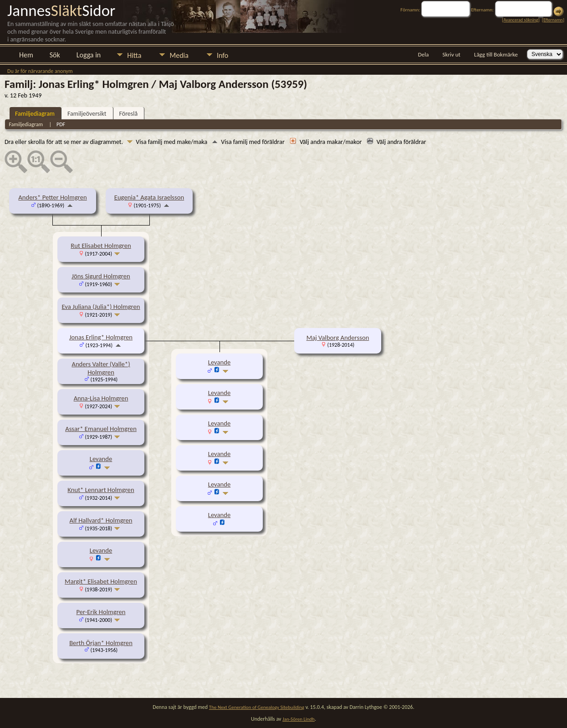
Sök (55, 55)
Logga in (89, 55)
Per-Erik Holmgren (101, 612)
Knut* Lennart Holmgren (101, 490)
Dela (424, 54)
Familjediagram (35, 114)
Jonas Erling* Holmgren (101, 337)
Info (222, 55)
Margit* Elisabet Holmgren (101, 581)
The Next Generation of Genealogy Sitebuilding (257, 707)
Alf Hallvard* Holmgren (101, 520)
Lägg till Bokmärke (496, 54)
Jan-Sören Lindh (299, 719)
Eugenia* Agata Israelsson (149, 197)
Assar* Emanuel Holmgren (101, 429)
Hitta (134, 55)
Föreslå (129, 114)
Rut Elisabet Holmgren (101, 246)
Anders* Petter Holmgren (52, 197)
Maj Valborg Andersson (338, 338)
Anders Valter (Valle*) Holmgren (101, 368)
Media (179, 55)
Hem (26, 55)
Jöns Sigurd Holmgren (101, 276)
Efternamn (553, 20)
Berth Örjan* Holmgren (101, 643)
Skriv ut (452, 54)
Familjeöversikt (87, 114)
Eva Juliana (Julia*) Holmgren (101, 307)
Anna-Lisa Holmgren (101, 398)
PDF (61, 124)
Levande (101, 459)
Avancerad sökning (521, 20)
